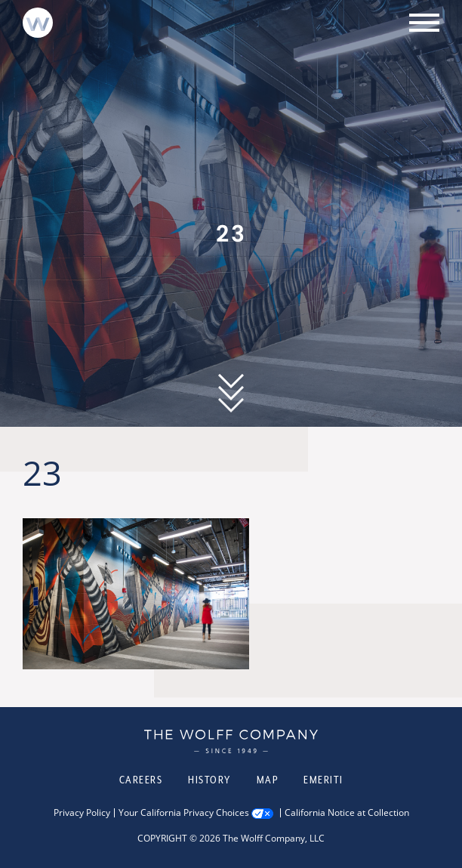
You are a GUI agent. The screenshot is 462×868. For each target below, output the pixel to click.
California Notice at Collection (347, 813)
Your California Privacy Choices (184, 813)
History (209, 780)
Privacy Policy (82, 813)
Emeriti (323, 780)
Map (268, 780)
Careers (141, 780)
